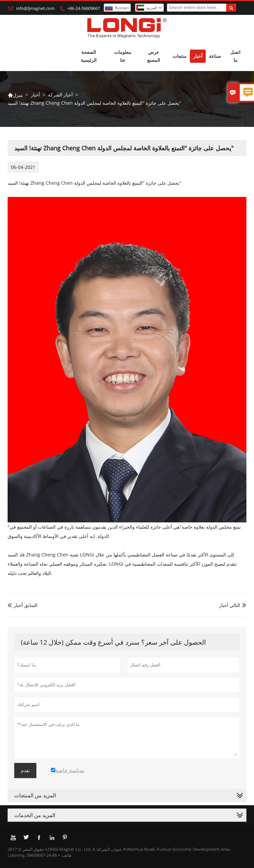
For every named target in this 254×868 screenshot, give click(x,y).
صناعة (215, 56)
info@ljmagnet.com (35, 8)
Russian (122, 8)
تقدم (25, 771)
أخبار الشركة (60, 95)
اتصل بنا (235, 56)
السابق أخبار (22, 605)
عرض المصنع (154, 56)
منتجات (180, 56)
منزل (15, 95)
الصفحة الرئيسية (89, 56)
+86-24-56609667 (84, 8)
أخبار (198, 56)
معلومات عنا (123, 56)
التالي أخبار (230, 605)
